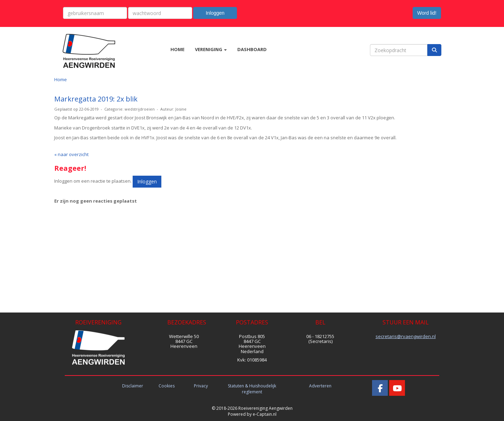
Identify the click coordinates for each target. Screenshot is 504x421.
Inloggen (215, 13)
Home (61, 79)
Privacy (201, 386)
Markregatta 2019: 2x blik (96, 99)
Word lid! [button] (427, 13)
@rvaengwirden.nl (406, 336)
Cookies (167, 386)
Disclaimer (133, 386)
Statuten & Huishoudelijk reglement (252, 389)
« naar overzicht (71, 154)
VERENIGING (211, 49)
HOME (177, 49)
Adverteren (320, 386)
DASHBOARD (252, 49)
